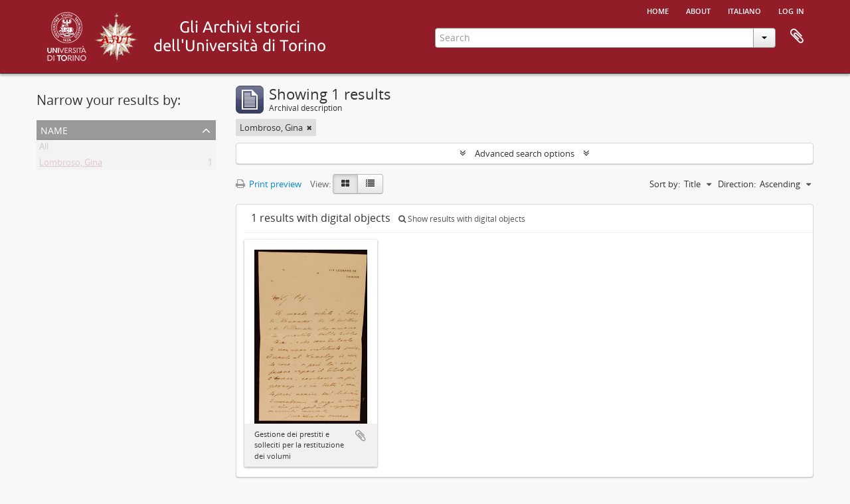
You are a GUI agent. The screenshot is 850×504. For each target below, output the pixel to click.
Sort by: (665, 184)
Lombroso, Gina (71, 165)
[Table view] (370, 184)
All (44, 149)
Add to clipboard (361, 436)
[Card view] (345, 184)
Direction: (737, 184)
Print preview (269, 184)
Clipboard (797, 37)
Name (54, 129)
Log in (791, 10)
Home (658, 10)
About (698, 10)
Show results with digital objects (462, 219)
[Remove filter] (309, 127)
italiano (744, 10)
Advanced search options (525, 153)
